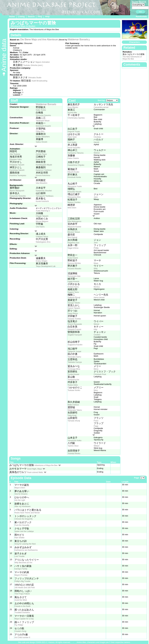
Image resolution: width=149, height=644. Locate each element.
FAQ (40, 17)
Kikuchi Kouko (73, 172)
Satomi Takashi (74, 308)
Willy (96, 269)
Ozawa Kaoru (73, 287)
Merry (96, 369)
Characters (134, 42)
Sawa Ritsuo (73, 313)
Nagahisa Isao (74, 243)
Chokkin (97, 335)
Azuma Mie (72, 113)
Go (140, 12)
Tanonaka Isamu (74, 357)
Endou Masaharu (43, 137)
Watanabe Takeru (75, 410)
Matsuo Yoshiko (74, 202)
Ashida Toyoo (41, 154)
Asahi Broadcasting (39, 81)
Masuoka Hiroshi (74, 192)
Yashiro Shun (73, 446)
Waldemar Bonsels (78, 39)
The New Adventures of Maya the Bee (132, 58)
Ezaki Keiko (41, 159)
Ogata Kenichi (73, 282)
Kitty (95, 329)
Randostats (141, 17)
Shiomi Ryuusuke (75, 324)
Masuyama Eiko (74, 197)
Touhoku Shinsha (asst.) (33, 65)
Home (12, 17)
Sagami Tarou (73, 292)
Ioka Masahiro (42, 183)
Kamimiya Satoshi (17, 170)
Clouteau (97, 137)
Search (31, 17)
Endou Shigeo (42, 261)
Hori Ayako (72, 142)
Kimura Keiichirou (43, 175)
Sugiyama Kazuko (75, 345)
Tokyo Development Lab (46, 266)
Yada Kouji (72, 415)
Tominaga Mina (74, 369)
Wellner (97, 153)
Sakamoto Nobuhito (18, 196)
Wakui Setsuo (73, 405)
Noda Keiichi (73, 258)
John (96, 243)
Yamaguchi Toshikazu (45, 196)
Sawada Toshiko (74, 319)
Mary (96, 390)
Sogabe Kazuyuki (75, 335)
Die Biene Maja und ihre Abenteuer (39, 39)
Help (47, 17)
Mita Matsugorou (74, 221)
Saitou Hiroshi (42, 142)
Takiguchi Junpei (74, 352)
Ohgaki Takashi (42, 216)
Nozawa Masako (74, 269)
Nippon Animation (43, 62)
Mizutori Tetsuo (74, 232)
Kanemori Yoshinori (44, 170)
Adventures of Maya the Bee (46, 465)
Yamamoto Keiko (75, 441)
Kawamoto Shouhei (44, 191)
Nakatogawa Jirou (43, 242)
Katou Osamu (73, 158)
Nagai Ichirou (73, 248)
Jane (96, 197)
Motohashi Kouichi (43, 126)
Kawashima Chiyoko (76, 165)
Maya (96, 263)
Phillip (96, 248)
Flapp (96, 426)
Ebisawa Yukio (16, 159)
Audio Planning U (43, 211)
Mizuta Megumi (42, 221)
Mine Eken (72, 208)
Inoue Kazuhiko (74, 148)
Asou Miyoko (73, 107)
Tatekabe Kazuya (75, 362)
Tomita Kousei (73, 374)
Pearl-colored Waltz (35, 472)
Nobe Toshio (41, 110)
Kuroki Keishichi (42, 201)
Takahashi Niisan (43, 121)
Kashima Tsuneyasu (18, 175)
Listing (21, 17)
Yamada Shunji (74, 421)
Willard (97, 446)
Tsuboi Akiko (73, 385)
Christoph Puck (100, 374)
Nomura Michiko (74, 263)
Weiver (97, 324)
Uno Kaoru (40, 227)
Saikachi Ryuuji (74, 297)
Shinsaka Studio (35, 78)
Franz (96, 421)
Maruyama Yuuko (75, 186)
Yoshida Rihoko (74, 453)
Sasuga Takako (74, 303)
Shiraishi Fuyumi (74, 329)
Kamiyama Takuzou (76, 153)
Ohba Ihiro (40, 131)
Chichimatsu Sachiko (76, 118)
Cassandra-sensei (101, 107)
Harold (96, 142)
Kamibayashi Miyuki (44, 165)
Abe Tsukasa (15, 154)
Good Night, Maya (35, 469)
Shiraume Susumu (43, 115)
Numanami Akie (74, 276)
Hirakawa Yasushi (17, 165)
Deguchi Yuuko (74, 132)
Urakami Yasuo (42, 237)
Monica (97, 287)
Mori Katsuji (72, 237)
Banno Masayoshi (17, 191)
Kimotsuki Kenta (74, 177)
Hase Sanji (72, 137)
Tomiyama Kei (73, 380)
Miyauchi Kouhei (74, 227)
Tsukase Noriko (74, 390)
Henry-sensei (99, 297)
